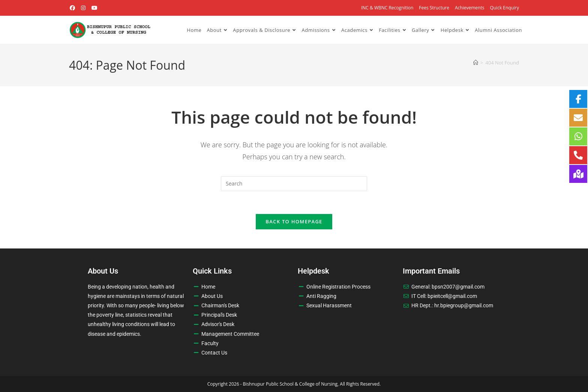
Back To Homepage (294, 221)
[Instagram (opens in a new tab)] (84, 8)
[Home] (476, 63)
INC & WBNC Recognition (387, 8)
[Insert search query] (294, 184)
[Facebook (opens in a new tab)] (73, 8)
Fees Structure (434, 8)
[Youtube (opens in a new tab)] (94, 8)
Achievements (469, 8)
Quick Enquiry (504, 8)
